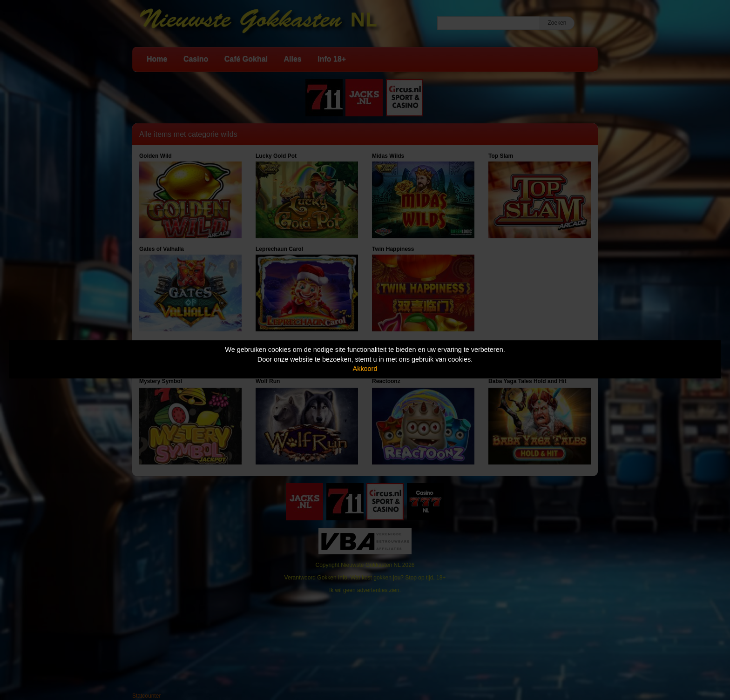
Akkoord (365, 369)
